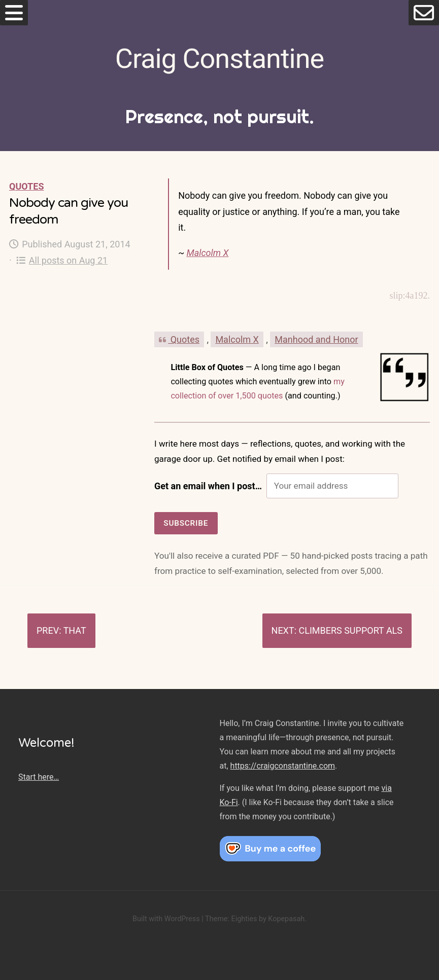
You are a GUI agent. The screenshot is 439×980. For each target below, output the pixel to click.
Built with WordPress (166, 919)
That (75, 630)
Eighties (244, 919)
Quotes (26, 186)
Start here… (39, 777)
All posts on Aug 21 (62, 260)
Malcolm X (207, 253)
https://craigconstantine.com (283, 766)
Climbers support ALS (350, 630)
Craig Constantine (219, 59)
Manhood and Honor (316, 339)
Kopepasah (286, 919)
